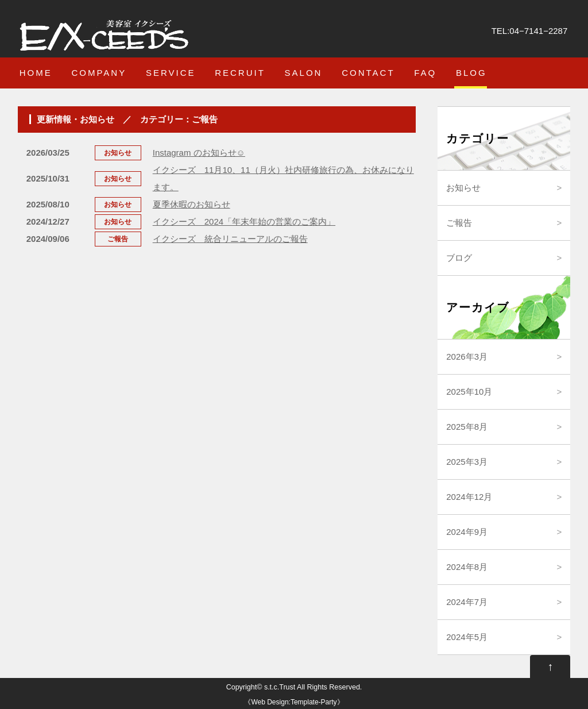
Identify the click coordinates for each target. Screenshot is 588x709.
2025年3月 (467, 462)
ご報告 (459, 223)
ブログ (459, 258)
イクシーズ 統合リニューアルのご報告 (230, 239)
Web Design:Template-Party (294, 702)
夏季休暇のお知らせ (192, 204)
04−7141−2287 (538, 31)
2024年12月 (469, 497)
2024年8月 (467, 567)
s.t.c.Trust (280, 687)
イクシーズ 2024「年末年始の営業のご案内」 (244, 221)
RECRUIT (240, 73)
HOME (36, 73)
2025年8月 (467, 427)
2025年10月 (469, 392)
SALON (304, 73)
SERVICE (171, 73)
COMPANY (99, 73)
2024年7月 (467, 602)
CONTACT (368, 73)
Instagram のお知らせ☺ (199, 153)
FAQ (425, 73)
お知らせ (463, 188)
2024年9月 (467, 532)
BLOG (471, 73)
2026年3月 (467, 357)
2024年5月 (467, 637)
